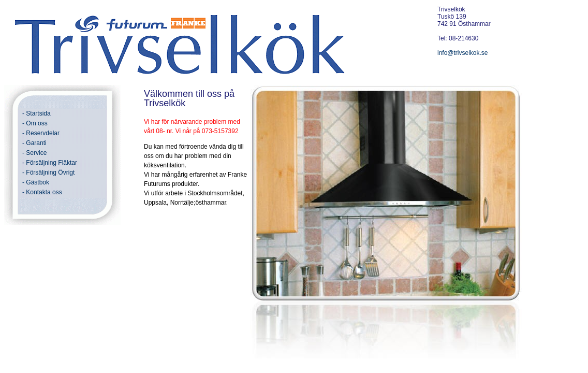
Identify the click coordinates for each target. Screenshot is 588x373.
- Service (34, 153)
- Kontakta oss (42, 192)
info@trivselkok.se (463, 53)
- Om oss (35, 123)
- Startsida (36, 113)
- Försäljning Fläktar (50, 163)
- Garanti (34, 143)
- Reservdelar (41, 133)
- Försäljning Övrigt (48, 173)
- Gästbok (36, 182)
